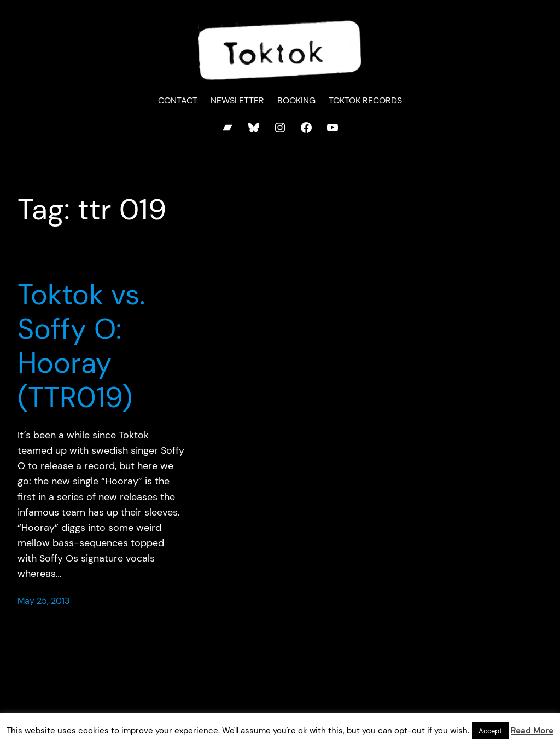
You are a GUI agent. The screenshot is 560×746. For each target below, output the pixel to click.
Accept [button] (490, 731)
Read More (532, 731)
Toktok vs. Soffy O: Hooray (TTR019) (81, 346)
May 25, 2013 (43, 601)
